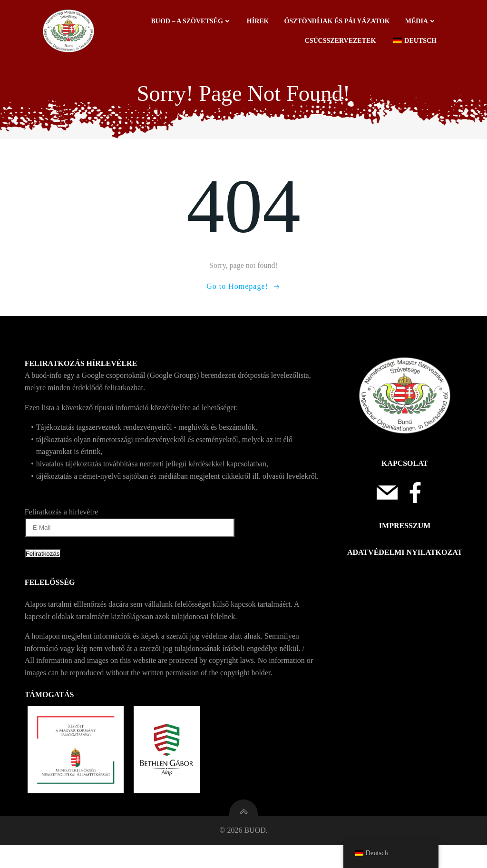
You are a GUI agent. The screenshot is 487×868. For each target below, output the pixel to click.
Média (423, 23)
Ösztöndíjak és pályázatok (340, 23)
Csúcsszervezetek (343, 42)
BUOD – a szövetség (194, 23)
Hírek (260, 23)
